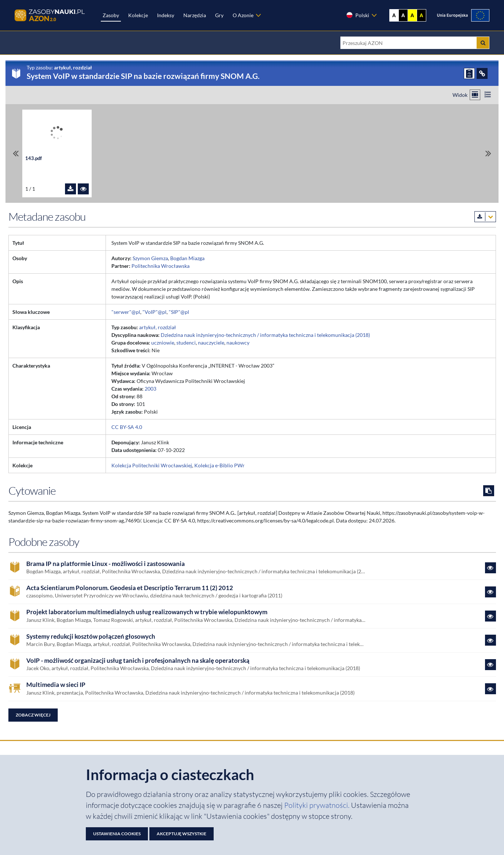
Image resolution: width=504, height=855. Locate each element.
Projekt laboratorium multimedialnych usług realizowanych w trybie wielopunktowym (147, 612)
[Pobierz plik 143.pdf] (70, 189)
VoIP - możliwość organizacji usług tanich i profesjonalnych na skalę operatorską (138, 661)
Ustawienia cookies (117, 834)
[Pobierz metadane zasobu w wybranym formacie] (485, 217)
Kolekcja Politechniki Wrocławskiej (152, 465)
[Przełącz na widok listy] (488, 95)
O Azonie (243, 15)
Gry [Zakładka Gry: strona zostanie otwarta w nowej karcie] (219, 15)
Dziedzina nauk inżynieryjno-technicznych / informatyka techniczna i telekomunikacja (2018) (265, 335)
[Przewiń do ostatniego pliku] (488, 153)
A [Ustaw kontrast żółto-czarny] (412, 15)
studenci (186, 343)
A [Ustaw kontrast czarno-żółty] (421, 15)
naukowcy (238, 343)
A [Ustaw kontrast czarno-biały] (403, 15)
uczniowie (163, 343)
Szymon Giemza (150, 258)
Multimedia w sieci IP (56, 685)
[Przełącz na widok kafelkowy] (475, 95)
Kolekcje (138, 15)
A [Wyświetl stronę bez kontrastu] (394, 15)
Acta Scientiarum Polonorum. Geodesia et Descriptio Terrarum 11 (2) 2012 (130, 588)
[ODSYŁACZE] (482, 73)
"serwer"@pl (126, 312)
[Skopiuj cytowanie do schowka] (489, 491)
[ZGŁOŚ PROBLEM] (469, 73)
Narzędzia (195, 15)
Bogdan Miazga (187, 258)
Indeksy (166, 15)
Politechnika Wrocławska (161, 266)
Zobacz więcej (33, 715)
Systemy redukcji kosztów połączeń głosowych (91, 636)
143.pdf (34, 158)
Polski (358, 15)
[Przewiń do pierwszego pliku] (16, 153)
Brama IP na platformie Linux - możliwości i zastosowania (106, 564)
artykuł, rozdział (158, 327)
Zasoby (111, 15)
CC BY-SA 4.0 (127, 427)
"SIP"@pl (179, 312)
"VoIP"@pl (154, 312)
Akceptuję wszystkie (182, 834)
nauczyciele (211, 343)
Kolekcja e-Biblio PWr (219, 465)
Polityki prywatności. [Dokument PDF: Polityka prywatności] (318, 805)
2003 (150, 389)
